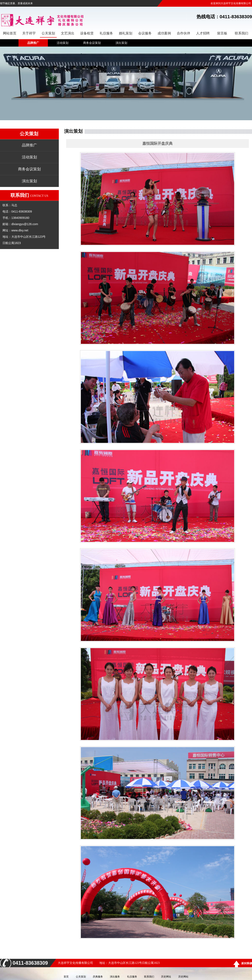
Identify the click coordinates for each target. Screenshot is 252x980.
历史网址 (166, 977)
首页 (66, 977)
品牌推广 (33, 43)
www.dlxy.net (20, 230)
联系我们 (149, 977)
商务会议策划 (92, 43)
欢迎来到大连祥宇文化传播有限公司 (231, 3)
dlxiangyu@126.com (25, 224)
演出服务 (115, 977)
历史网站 (183, 977)
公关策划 (81, 977)
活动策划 (63, 43)
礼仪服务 (132, 977)
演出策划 (121, 43)
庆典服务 (98, 977)
